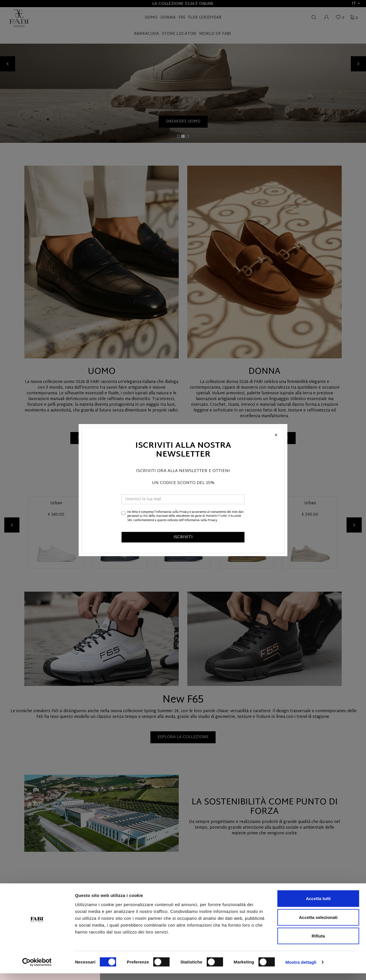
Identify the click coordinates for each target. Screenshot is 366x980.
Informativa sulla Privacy (172, 512)
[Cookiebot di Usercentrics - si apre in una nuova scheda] (37, 969)
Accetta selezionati (318, 924)
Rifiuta (318, 942)
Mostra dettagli (301, 969)
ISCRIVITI (183, 537)
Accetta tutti (318, 905)
